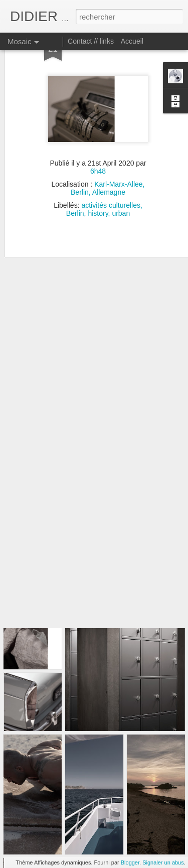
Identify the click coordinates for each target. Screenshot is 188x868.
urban (121, 183)
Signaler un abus (163, 862)
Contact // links (91, 41)
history (98, 183)
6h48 (98, 141)
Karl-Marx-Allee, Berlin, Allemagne (108, 158)
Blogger (130, 862)
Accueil (132, 41)
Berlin (75, 183)
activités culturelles (111, 175)
